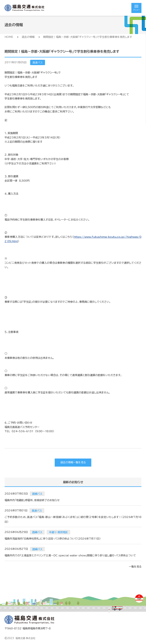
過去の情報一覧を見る (73, 462)
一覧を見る (135, 567)
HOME (9, 37)
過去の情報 (28, 37)
